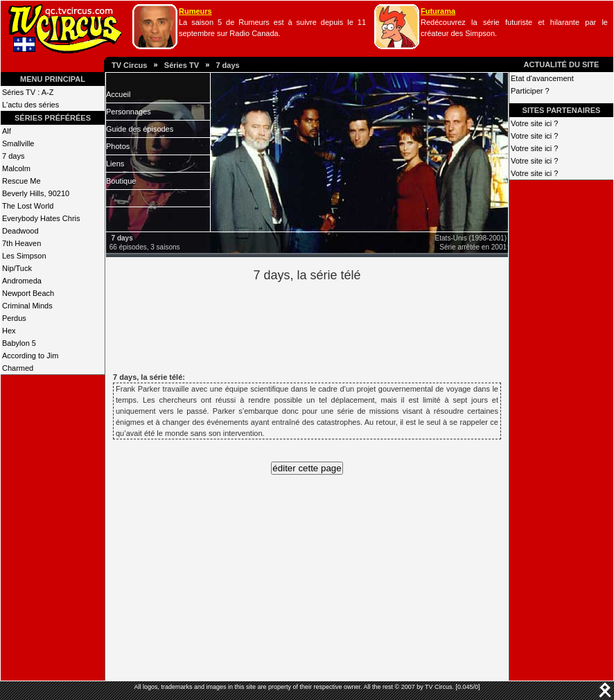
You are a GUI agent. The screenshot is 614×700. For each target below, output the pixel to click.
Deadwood (20, 231)
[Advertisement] (331, 325)
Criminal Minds (27, 306)
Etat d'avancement (542, 78)
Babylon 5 (19, 343)
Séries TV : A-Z (28, 92)
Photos (118, 146)
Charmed (18, 368)
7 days (227, 65)
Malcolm (16, 168)
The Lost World (28, 206)
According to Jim (30, 356)
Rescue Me (21, 181)
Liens (115, 164)
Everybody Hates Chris (41, 218)
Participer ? (530, 91)
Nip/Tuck (17, 268)
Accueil (118, 94)
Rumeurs (195, 11)
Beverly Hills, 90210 (36, 193)
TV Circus (129, 65)
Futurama (438, 11)
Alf (7, 131)
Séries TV (182, 65)
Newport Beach (28, 293)
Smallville (18, 143)
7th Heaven (21, 243)
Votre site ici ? (534, 123)
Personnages (129, 112)
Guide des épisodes (140, 129)
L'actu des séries (30, 105)
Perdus (14, 318)
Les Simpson (24, 256)
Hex (9, 331)
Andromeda (22, 281)
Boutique (121, 181)
